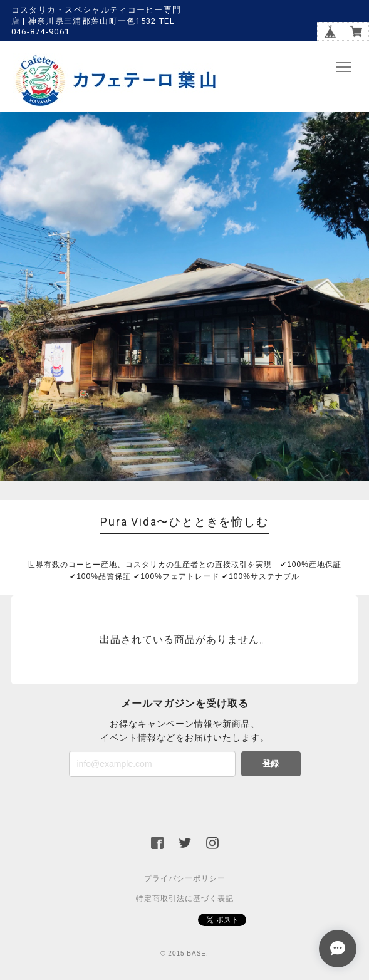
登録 (271, 764)
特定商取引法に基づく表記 (185, 899)
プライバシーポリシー (185, 878)
